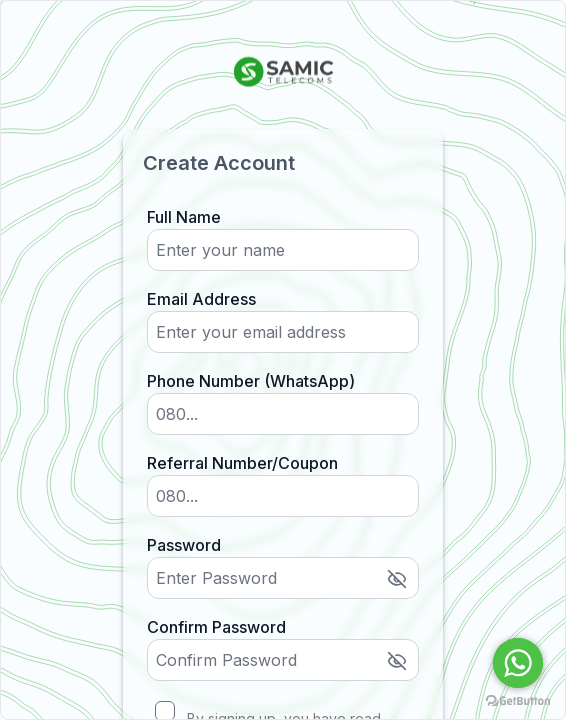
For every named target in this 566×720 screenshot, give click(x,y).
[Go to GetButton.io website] (518, 700)
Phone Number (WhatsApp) (251, 381)
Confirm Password (216, 627)
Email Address (201, 299)
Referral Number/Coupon (242, 463)
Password (184, 545)
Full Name (184, 217)
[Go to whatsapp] (518, 663)
